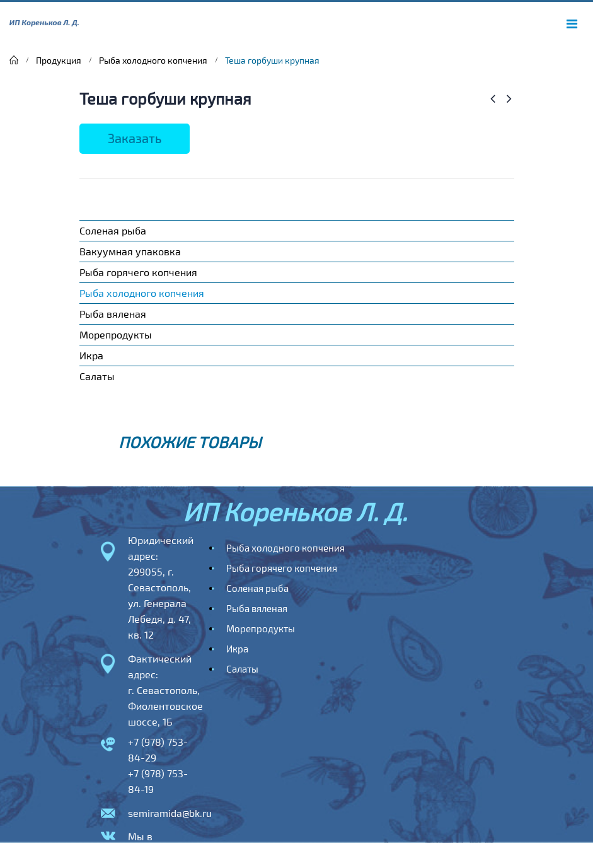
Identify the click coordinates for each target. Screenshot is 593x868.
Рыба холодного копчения (142, 293)
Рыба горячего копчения (138, 272)
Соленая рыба (113, 230)
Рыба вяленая (113, 314)
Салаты (97, 376)
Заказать (135, 138)
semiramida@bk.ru (170, 813)
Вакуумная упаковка (130, 251)
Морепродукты (116, 334)
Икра (91, 355)
